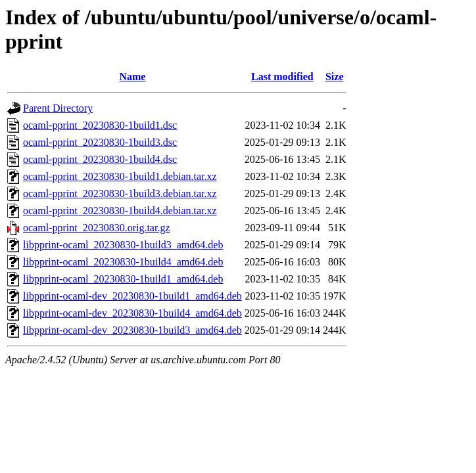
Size (335, 77)
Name (132, 77)
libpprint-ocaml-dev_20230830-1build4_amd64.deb (132, 313)
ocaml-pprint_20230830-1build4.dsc (100, 159)
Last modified (282, 77)
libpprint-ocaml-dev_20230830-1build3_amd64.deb (132, 330)
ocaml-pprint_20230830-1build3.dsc (100, 142)
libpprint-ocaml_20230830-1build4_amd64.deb (123, 262)
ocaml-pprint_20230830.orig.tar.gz (97, 228)
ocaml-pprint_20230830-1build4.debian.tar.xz (120, 211)
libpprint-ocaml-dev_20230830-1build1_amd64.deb (132, 296)
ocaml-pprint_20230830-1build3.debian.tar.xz (120, 193)
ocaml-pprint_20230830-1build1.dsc (100, 125)
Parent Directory (58, 108)
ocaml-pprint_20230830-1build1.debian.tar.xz (120, 176)
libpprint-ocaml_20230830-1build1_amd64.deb (123, 279)
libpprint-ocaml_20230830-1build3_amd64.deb (123, 245)
